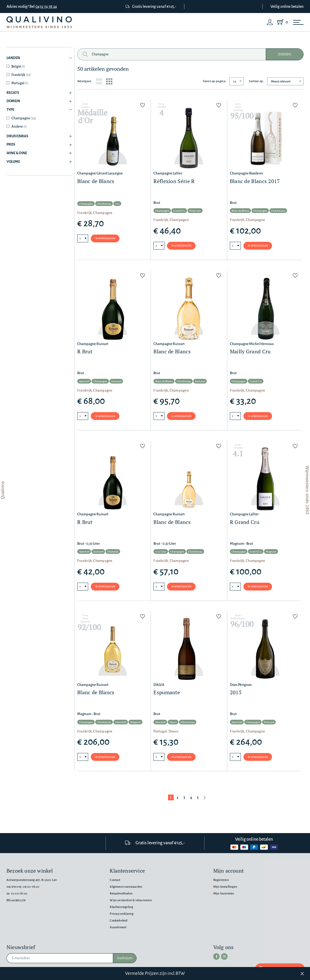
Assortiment (118, 927)
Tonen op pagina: (214, 81)
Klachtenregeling (121, 907)
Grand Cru (179, 211)
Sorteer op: (256, 81)
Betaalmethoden (121, 894)
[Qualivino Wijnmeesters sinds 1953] (39, 22)
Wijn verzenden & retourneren (131, 900)
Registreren (221, 880)
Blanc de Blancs (240, 211)
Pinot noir (195, 211)
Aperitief (84, 382)
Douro (173, 723)
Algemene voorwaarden (126, 887)
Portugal (20, 83)
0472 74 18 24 (46, 7)
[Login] (270, 22)
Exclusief (116, 382)
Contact (115, 880)
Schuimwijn (188, 723)
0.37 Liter (161, 553)
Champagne (24, 118)
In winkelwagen (105, 239)
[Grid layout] (109, 81)
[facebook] (216, 956)
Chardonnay (104, 204)
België (18, 66)
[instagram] (223, 956)
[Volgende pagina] (205, 799)
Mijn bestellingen (225, 887)
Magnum (271, 553)
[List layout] (99, 81)
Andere (19, 126)
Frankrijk (21, 75)
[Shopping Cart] (282, 22)
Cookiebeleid (119, 921)
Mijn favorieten (224, 894)
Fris (117, 204)
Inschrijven (125, 958)
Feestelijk (113, 553)
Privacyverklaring (122, 914)
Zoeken (285, 54)
